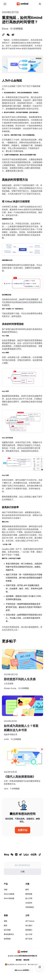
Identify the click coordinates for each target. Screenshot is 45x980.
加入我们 (29, 925)
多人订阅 (29, 898)
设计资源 (7, 930)
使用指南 (7, 939)
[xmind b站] (26, 855)
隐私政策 (26, 960)
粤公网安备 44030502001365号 (16, 965)
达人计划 (29, 934)
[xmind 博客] (6, 855)
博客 (6, 921)
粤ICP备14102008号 (34, 965)
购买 (27, 890)
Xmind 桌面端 (9, 894)
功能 (6, 890)
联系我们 (29, 930)
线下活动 (29, 939)
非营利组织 (30, 907)
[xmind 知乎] (16, 855)
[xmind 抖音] (40, 855)
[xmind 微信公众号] (12, 855)
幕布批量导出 (9, 934)
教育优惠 (29, 894)
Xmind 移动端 (9, 898)
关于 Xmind (30, 921)
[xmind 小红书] (34, 855)
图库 (6, 925)
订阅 (23, 872)
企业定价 (29, 903)
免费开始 (23, 830)
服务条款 (19, 960)
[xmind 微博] (21, 855)
